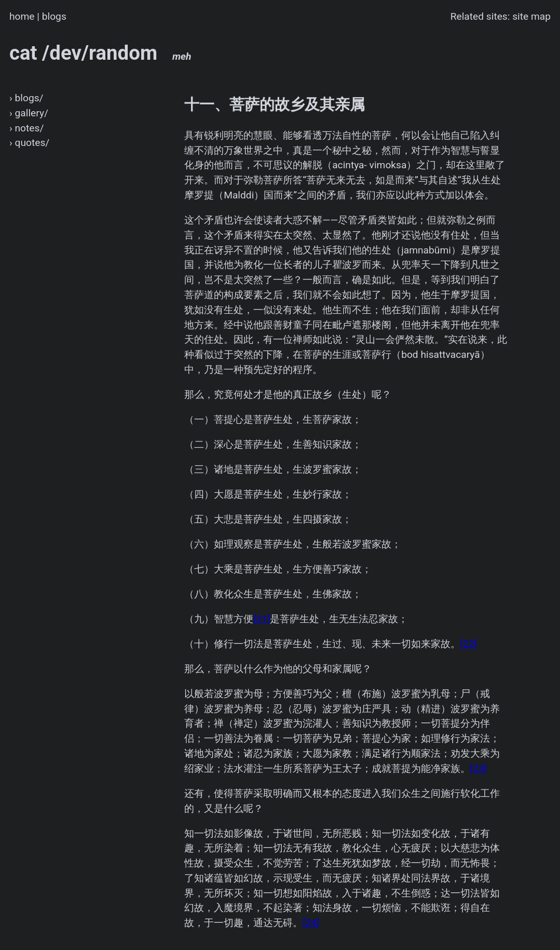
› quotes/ (29, 143)
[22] (469, 644)
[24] (311, 923)
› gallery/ (29, 113)
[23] (479, 768)
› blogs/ (26, 98)
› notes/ (26, 128)
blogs (54, 16)
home (22, 16)
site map (531, 16)
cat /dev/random (100, 53)
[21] (262, 619)
